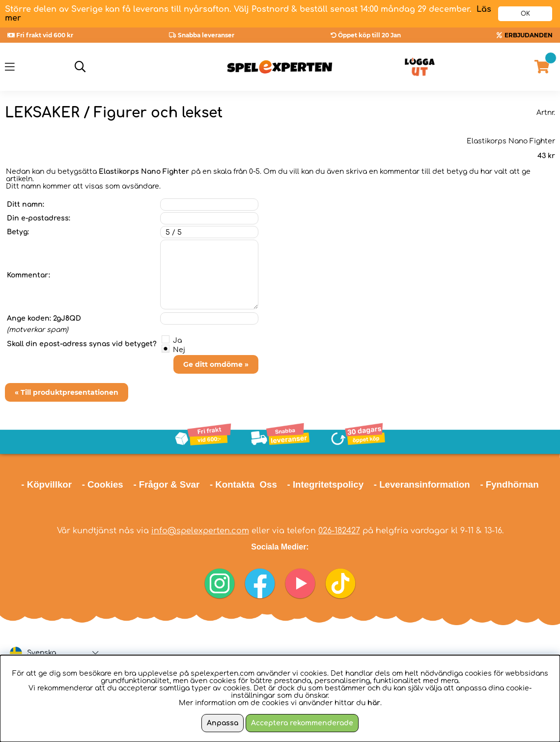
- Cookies (103, 484)
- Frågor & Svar (166, 484)
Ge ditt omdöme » (216, 364)
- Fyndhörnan (509, 484)
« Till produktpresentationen (67, 392)
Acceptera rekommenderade (302, 723)
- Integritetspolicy (326, 484)
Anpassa (223, 723)
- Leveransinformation (422, 484)
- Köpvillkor (46, 484)
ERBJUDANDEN (529, 35)
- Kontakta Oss (243, 484)
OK (525, 14)
